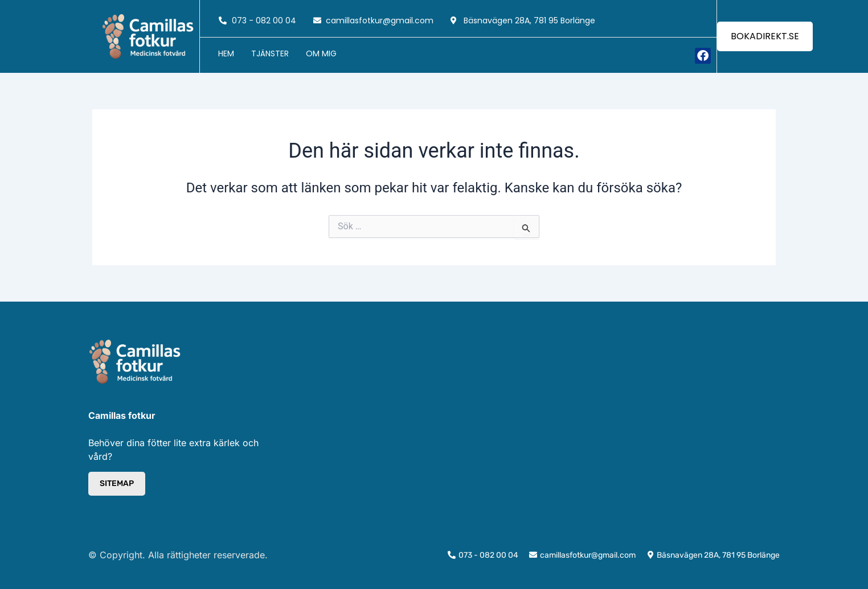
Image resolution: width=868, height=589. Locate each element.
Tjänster (270, 53)
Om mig (321, 53)
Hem (226, 53)
